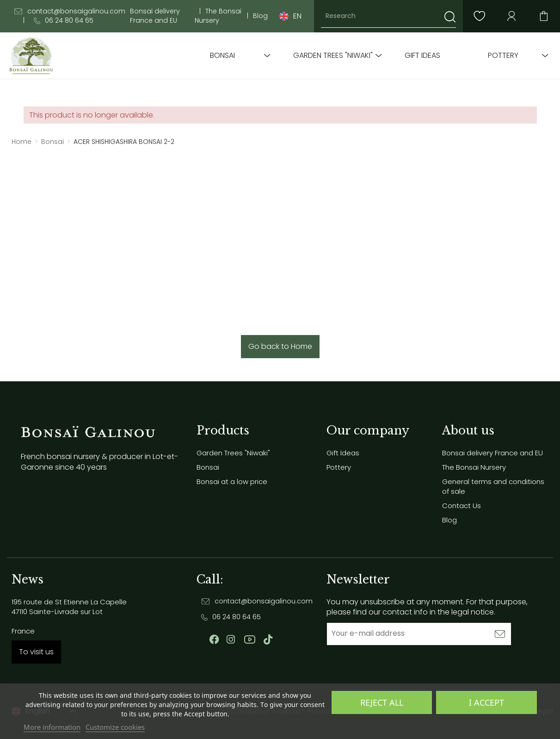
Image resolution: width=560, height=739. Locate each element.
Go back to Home (280, 346)
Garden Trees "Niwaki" (333, 56)
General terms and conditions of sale (493, 486)
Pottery (503, 56)
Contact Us (462, 506)
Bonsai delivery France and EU (155, 16)
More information (52, 727)
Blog (260, 16)
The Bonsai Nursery (218, 16)
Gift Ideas (422, 56)
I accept (486, 702)
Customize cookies (115, 727)
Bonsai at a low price (232, 481)
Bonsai (222, 56)
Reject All (382, 702)
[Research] (388, 16)
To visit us (36, 652)
